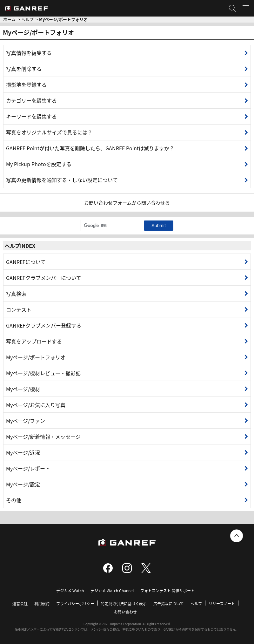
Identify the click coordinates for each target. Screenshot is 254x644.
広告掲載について (169, 603)
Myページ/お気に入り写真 (36, 405)
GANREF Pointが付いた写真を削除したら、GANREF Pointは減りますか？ (90, 148)
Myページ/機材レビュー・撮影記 (43, 373)
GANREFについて (26, 262)
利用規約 (42, 603)
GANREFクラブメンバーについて (44, 278)
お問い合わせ (125, 612)
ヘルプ (27, 19)
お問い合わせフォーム (108, 203)
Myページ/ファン (26, 421)
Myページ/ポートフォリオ (36, 357)
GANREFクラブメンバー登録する (44, 325)
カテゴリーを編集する (31, 100)
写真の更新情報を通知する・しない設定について (62, 180)
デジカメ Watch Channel (112, 590)
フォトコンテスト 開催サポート (167, 590)
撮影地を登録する (26, 85)
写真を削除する (24, 69)
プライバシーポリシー (75, 603)
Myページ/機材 (23, 389)
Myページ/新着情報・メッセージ (43, 437)
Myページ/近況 (23, 452)
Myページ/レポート (28, 468)
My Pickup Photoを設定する (39, 164)
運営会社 (20, 603)
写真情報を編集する (29, 53)
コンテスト (19, 309)
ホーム (9, 19)
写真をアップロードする (34, 341)
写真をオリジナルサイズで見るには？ (49, 132)
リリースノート (222, 603)
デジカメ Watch (70, 590)
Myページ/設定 (23, 484)
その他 (14, 500)
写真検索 (16, 294)
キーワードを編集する (31, 116)
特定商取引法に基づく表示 (124, 603)
